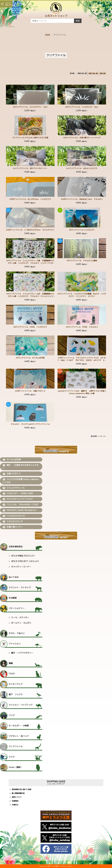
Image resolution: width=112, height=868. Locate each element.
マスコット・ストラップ (20, 587)
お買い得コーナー (13, 527)
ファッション (15, 644)
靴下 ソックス (16, 694)
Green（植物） (16, 767)
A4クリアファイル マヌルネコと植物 (82, 261)
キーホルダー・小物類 (19, 726)
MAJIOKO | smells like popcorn (19, 510)
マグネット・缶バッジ (19, 736)
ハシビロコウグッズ (14, 516)
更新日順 (103, 73)
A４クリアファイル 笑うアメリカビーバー (30, 168)
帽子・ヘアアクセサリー (22, 653)
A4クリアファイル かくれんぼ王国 (30, 358)
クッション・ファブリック (21, 705)
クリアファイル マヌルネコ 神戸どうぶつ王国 (30, 138)
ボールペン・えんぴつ (21, 623)
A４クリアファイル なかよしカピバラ (82, 168)
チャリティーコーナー (21, 567)
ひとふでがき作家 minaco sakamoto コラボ (21, 481)
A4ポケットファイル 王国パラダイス (30, 391)
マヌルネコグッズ (13, 521)
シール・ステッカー (20, 617)
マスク (12, 757)
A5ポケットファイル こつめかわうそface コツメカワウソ (30, 230)
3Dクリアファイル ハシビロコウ (82, 230)
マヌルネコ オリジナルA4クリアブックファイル (30, 424)
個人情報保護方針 (18, 793)
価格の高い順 (93, 73)
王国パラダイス (12, 474)
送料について (17, 797)
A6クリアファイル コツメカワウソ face (30, 107)
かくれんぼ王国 (12, 460)
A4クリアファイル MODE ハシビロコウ (30, 327)
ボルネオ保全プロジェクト (23, 556)
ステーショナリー (17, 608)
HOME (48, 35)
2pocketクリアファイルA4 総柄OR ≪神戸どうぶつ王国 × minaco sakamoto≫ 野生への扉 (82, 392)
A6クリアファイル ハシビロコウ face (82, 107)
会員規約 (15, 801)
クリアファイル (16, 746)
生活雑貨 (13, 598)
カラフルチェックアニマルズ (18, 499)
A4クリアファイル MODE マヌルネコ (82, 327)
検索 (78, 21)
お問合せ (15, 805)
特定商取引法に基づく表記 (22, 790)
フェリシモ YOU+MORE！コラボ (20, 505)
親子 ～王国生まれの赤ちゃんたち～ (21, 467)
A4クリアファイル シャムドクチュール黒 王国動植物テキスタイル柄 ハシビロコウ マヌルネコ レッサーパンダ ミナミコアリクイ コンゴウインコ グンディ (30, 263)
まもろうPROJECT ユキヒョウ (25, 561)
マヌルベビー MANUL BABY (18, 493)
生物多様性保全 (16, 547)
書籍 (11, 663)
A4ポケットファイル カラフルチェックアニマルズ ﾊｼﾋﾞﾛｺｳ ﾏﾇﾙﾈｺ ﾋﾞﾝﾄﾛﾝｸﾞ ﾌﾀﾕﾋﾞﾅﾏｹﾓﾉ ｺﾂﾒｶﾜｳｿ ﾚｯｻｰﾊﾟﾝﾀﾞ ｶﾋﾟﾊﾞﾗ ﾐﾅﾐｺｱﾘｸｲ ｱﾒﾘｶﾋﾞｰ (82, 360)
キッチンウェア (16, 684)
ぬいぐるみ (14, 577)
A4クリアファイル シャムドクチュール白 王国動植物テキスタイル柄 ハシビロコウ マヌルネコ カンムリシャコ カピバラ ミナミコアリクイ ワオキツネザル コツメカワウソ (30, 297)
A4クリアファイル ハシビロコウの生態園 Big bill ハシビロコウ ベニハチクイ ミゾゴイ (82, 295)
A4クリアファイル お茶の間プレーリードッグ (82, 138)
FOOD (12, 674)
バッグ (12, 715)
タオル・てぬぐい (17, 633)
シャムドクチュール (14, 488)
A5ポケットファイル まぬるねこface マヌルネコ (82, 199)
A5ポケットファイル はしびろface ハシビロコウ (30, 199)
